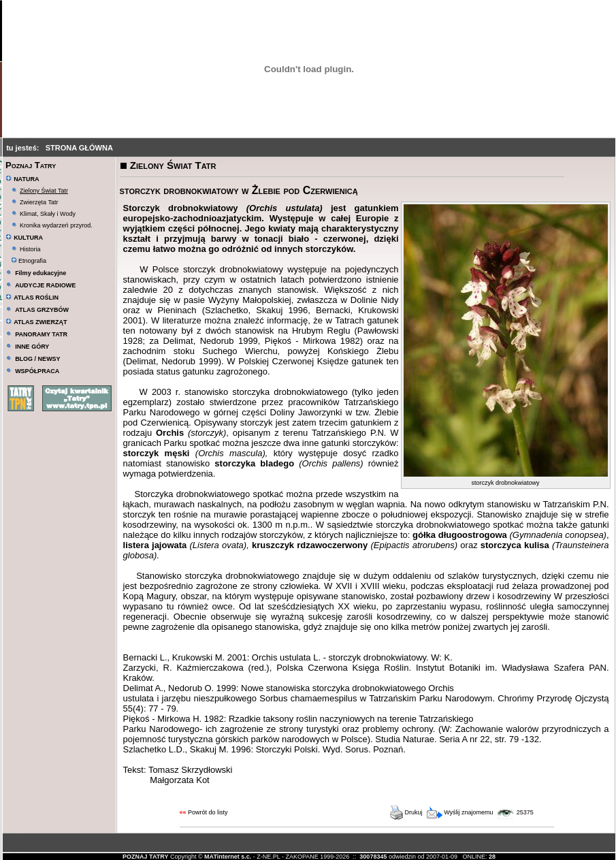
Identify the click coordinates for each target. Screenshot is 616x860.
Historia (30, 249)
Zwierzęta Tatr (39, 202)
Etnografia (29, 261)
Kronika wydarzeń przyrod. (56, 225)
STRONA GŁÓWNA (79, 148)
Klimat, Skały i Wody (48, 214)
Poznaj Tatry (31, 165)
